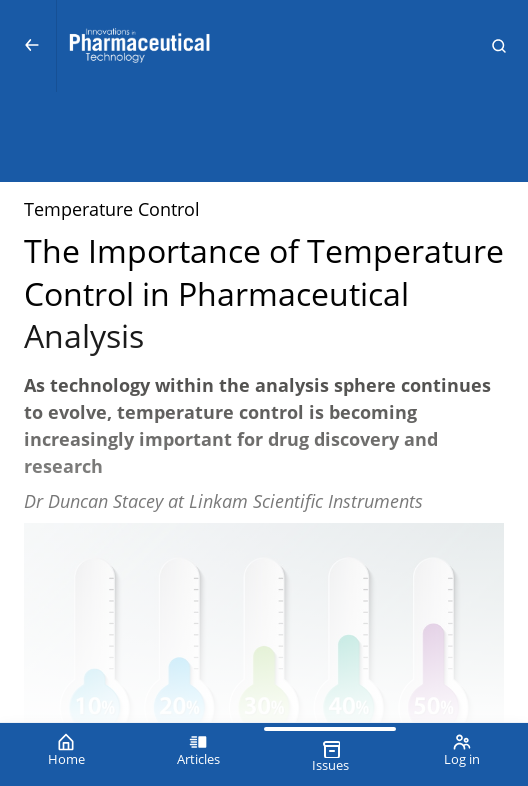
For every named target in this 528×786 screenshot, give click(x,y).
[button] (499, 46)
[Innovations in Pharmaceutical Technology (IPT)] (263, 46)
